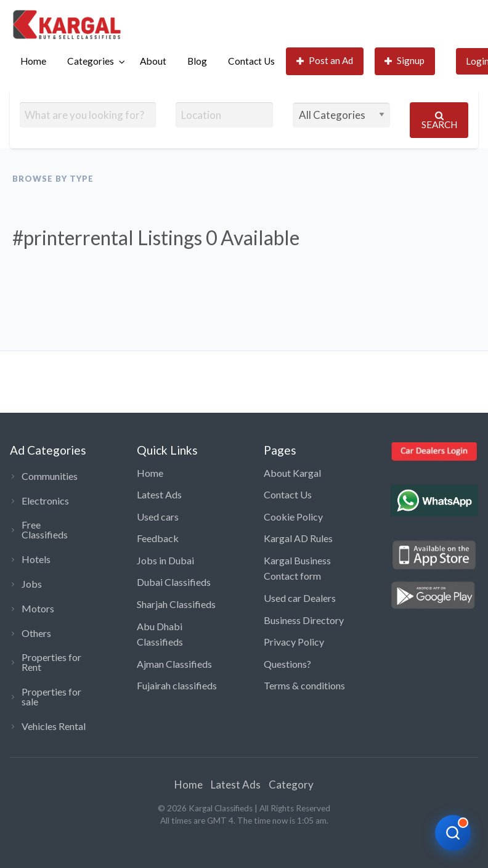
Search (439, 120)
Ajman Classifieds (174, 664)
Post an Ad (325, 61)
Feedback (158, 538)
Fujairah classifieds (177, 685)
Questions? (287, 664)
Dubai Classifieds (174, 582)
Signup (405, 61)
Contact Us (251, 61)
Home (33, 61)
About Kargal (292, 473)
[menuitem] (33, 61)
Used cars (158, 517)
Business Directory (304, 620)
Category (291, 785)
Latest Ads (159, 494)
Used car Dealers (300, 598)
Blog (197, 61)
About (153, 61)
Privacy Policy (294, 642)
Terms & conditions (304, 685)
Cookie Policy (293, 517)
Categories (91, 61)
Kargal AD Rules (298, 538)
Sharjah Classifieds (176, 604)
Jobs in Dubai (165, 560)
